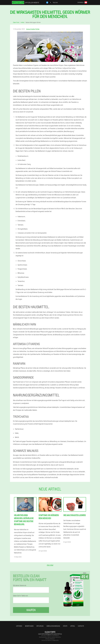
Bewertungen (29, 626)
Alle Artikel (50, 565)
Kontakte (81, 626)
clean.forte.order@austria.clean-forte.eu (50, 634)
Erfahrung (40, 626)
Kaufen (31, 610)
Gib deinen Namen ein (20, 585)
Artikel (73, 626)
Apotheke (19, 626)
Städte (65, 626)
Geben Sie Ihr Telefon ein (20, 596)
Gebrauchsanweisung (53, 626)
